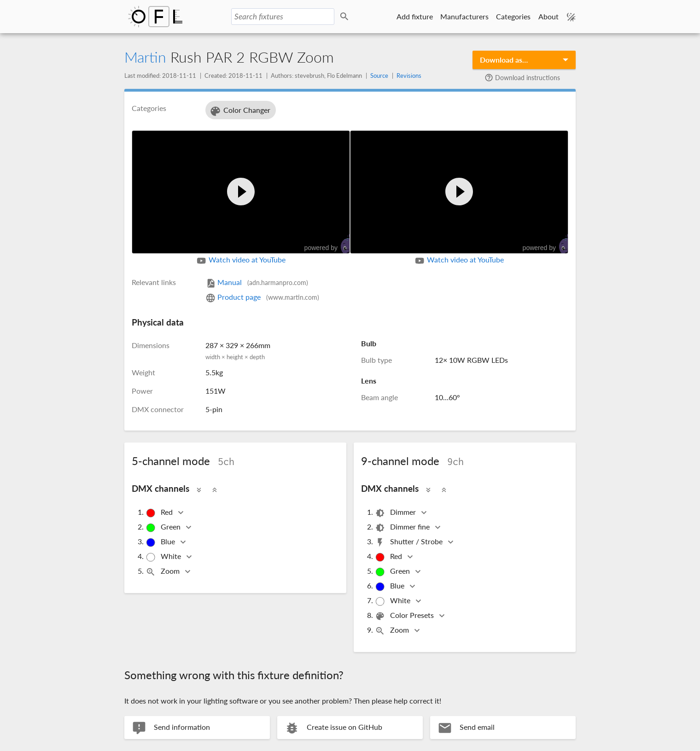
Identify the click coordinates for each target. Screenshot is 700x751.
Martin (145, 57)
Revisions (409, 76)
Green (164, 527)
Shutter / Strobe (409, 542)
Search (346, 17)
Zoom (163, 572)
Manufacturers (464, 16)
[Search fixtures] (283, 17)
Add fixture (415, 16)
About (548, 16)
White (164, 557)
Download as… (504, 60)
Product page (262, 297)
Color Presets (405, 616)
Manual (257, 282)
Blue (161, 542)
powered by (332, 244)
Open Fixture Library (155, 17)
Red (160, 513)
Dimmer (396, 513)
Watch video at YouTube (241, 261)
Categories (513, 16)
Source (379, 76)
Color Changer (240, 111)
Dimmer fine (403, 527)
